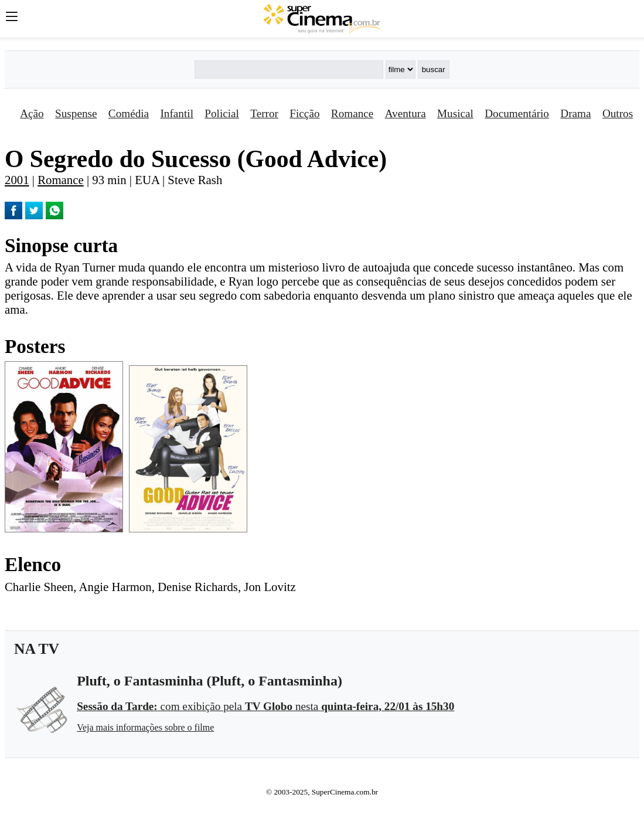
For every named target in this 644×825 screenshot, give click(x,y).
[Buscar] (289, 69)
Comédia (129, 113)
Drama (575, 113)
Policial (222, 113)
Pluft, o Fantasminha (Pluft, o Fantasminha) (209, 681)
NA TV (37, 649)
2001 (17, 180)
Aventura (406, 113)
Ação (32, 113)
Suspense (76, 113)
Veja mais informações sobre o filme (145, 727)
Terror (264, 113)
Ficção (304, 113)
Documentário (517, 113)
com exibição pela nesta (265, 706)
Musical (455, 113)
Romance (352, 113)
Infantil (176, 113)
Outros (618, 113)
